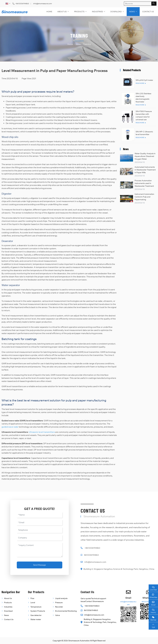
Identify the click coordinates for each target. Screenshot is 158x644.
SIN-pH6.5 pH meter (144, 80)
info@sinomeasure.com (43, 4)
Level (33, 603)
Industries (97, 12)
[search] (154, 4)
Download (116, 12)
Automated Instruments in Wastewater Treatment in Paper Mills (145, 170)
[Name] (40, 515)
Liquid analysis (61, 598)
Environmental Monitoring (66, 611)
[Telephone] (40, 530)
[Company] (40, 538)
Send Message (39, 565)
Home (49, 12)
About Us (62, 12)
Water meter (36, 619)
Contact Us (148, 12)
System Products (38, 611)
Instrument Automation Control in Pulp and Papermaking (144, 197)
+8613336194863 (22, 4)
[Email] (40, 523)
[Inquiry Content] (40, 550)
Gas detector (36, 615)
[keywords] (138, 4)
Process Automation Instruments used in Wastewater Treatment (144, 183)
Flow (32, 598)
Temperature (36, 607)
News (132, 12)
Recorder (59, 607)
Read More (140, 83)
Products (79, 12)
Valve (57, 615)
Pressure (59, 603)
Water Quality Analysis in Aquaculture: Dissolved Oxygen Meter (145, 156)
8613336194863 (91, 555)
